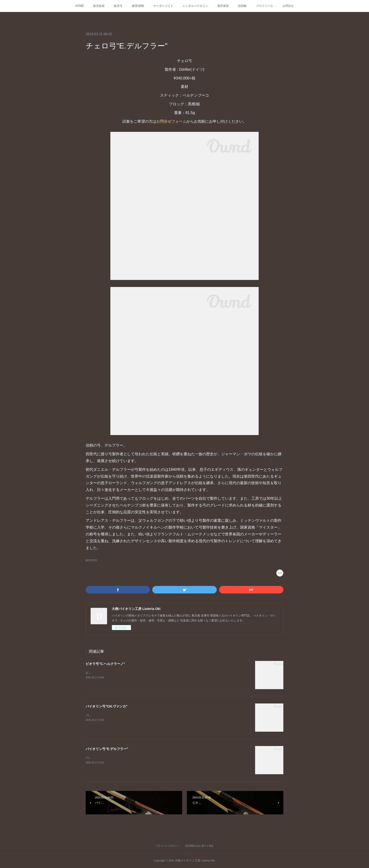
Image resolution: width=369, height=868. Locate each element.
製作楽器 (223, 6)
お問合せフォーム (171, 121)
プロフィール (265, 6)
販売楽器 (99, 6)
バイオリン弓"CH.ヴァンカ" (106, 706)
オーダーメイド (163, 6)
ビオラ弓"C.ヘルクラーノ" (105, 664)
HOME (80, 6)
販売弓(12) (91, 560)
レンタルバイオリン (195, 6)
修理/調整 (138, 6)
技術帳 (242, 6)
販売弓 (118, 6)
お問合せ (288, 6)
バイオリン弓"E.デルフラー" (107, 749)
